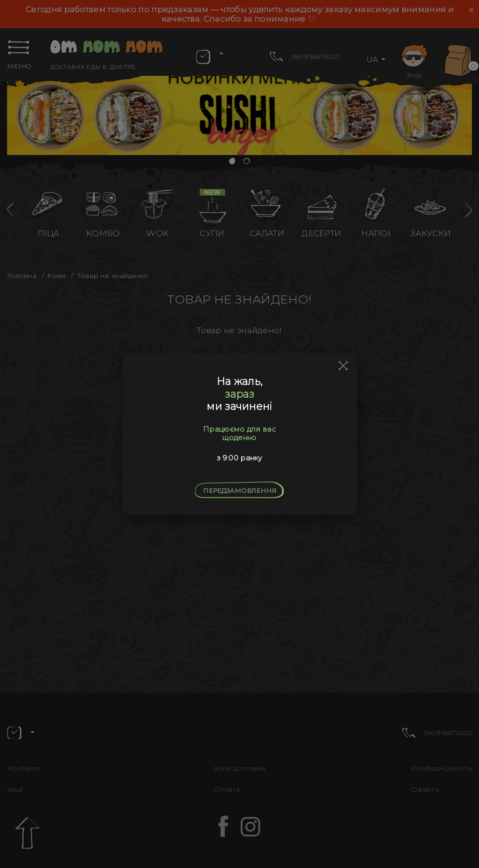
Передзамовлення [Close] (240, 491)
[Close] (344, 366)
